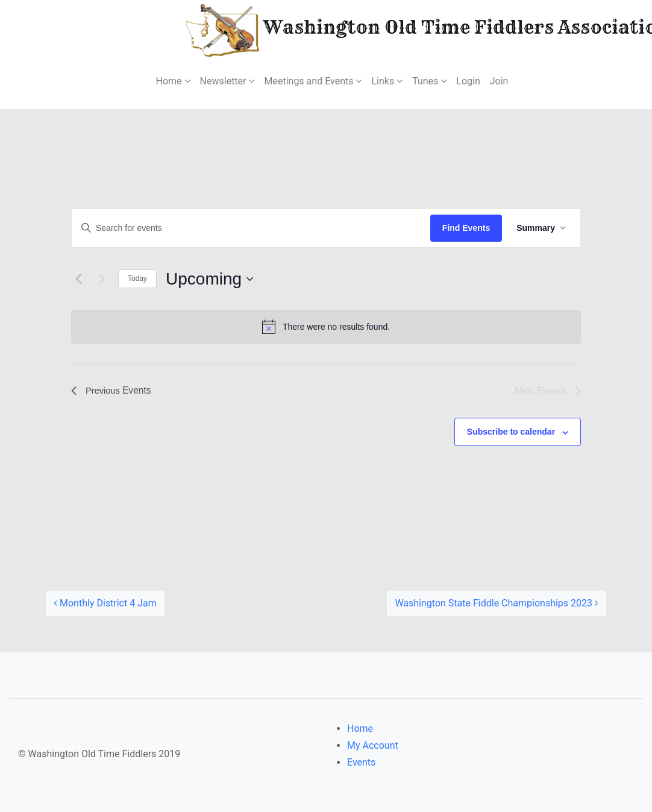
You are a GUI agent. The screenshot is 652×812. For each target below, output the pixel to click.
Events (361, 762)
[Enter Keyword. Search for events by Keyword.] (251, 228)
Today (137, 279)
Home (360, 729)
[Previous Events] (78, 279)
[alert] (326, 327)
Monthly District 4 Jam (105, 603)
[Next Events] (102, 279)
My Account (373, 745)
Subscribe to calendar (511, 432)
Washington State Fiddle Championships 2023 (497, 603)
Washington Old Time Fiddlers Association (391, 29)
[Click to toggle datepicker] (209, 279)
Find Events (466, 228)
